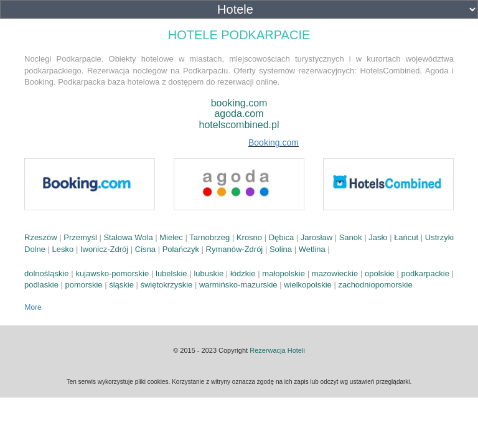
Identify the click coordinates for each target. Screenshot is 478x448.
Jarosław (316, 237)
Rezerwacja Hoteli (277, 350)
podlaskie (41, 285)
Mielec (171, 237)
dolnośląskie (47, 273)
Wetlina (312, 249)
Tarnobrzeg (209, 237)
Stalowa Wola (128, 237)
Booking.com (274, 142)
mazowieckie (335, 273)
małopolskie (284, 273)
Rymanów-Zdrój (235, 249)
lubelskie (171, 273)
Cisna (145, 249)
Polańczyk (181, 249)
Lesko (63, 249)
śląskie (121, 285)
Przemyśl (80, 237)
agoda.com (239, 114)
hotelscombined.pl (239, 125)
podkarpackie (425, 273)
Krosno (249, 237)
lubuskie (209, 273)
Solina (281, 249)
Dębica (281, 237)
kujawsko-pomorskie (112, 273)
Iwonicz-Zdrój (104, 249)
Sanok (351, 237)
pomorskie (84, 285)
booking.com (239, 103)
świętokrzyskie (166, 285)
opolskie (380, 273)
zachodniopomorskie (375, 285)
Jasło (378, 237)
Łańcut (406, 237)
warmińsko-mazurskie (238, 285)
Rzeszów (41, 237)
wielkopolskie (308, 285)
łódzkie (243, 273)
